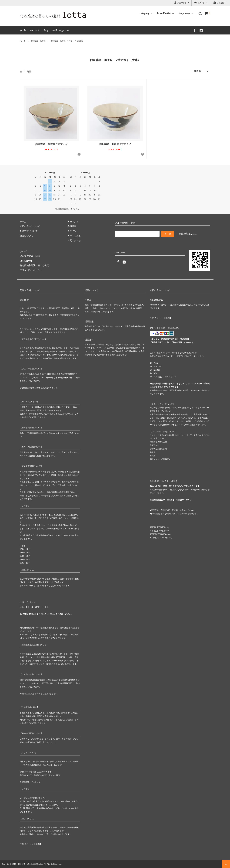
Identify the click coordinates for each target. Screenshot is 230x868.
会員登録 (220, 3)
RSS (22, 261)
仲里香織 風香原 (38, 41)
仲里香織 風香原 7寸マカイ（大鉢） (67, 41)
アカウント (182, 3)
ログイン (201, 3)
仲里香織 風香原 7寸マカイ (51, 144)
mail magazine (61, 30)
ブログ (23, 251)
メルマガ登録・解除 (30, 256)
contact (35, 30)
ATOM (29, 261)
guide (23, 30)
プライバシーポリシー (31, 270)
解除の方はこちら (188, 234)
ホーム (23, 41)
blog (45, 30)
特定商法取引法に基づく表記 (34, 265)
